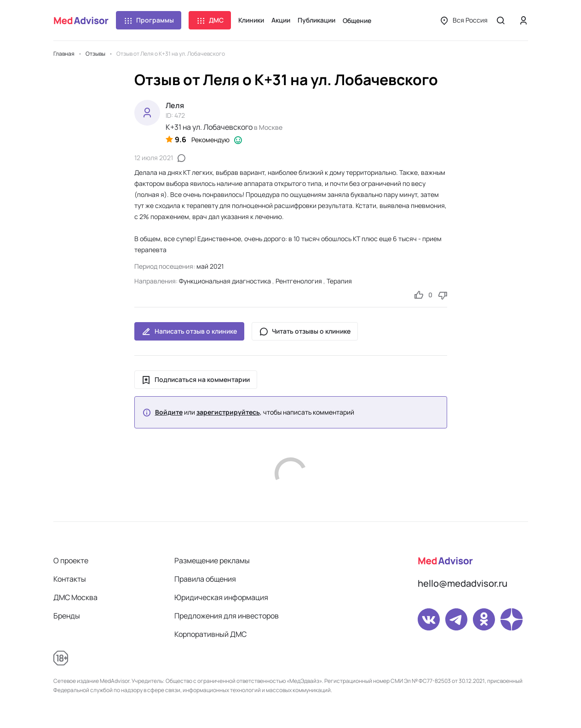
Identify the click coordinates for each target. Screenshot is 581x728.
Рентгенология (299, 281)
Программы (149, 20)
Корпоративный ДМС (210, 634)
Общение (357, 20)
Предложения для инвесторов (227, 616)
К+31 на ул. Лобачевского (209, 127)
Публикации (316, 20)
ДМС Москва (75, 597)
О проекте (71, 560)
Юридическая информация (221, 597)
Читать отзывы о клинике (305, 331)
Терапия (339, 281)
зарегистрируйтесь (228, 412)
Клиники (251, 20)
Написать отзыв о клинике (189, 331)
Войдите (169, 412)
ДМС (210, 20)
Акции (281, 20)
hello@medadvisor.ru (463, 583)
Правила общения (205, 579)
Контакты (70, 579)
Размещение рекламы (212, 560)
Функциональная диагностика (225, 281)
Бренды (67, 616)
